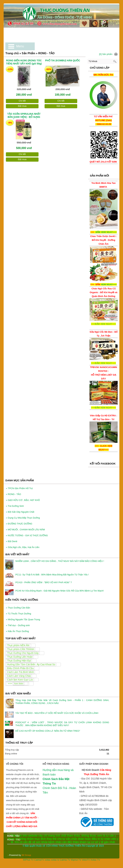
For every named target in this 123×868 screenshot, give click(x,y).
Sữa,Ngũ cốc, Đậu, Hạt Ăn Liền (23, 547)
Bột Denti (11, 541)
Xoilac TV (95, 860)
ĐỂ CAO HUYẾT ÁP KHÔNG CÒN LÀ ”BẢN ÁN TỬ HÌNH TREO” (48, 731)
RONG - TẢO (13, 494)
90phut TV (76, 860)
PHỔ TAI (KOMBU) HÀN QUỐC (63, 60)
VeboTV (86, 860)
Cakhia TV (65, 860)
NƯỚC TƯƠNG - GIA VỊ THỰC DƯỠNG (27, 535)
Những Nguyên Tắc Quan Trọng (23, 619)
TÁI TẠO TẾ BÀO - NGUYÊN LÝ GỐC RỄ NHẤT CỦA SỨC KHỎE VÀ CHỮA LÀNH (57, 713)
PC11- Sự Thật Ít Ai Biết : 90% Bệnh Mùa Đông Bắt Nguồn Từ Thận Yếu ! (52, 575)
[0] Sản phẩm (106, 54)
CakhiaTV (39, 860)
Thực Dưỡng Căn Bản (18, 608)
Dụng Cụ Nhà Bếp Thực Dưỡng (23, 518)
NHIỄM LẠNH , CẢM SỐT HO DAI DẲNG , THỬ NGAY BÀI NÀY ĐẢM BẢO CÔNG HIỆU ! (60, 561)
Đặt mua (22, 106)
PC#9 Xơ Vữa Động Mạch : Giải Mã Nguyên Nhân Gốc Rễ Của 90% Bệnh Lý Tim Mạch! (60, 591)
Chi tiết (22, 101)
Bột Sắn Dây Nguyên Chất (20, 512)
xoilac (48, 860)
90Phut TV (28, 860)
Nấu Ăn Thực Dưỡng (17, 631)
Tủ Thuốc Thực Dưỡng (18, 614)
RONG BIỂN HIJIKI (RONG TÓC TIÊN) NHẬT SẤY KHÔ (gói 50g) (24, 62)
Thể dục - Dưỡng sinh (18, 625)
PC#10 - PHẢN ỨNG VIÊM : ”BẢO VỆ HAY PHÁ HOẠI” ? (44, 582)
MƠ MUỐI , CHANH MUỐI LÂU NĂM (25, 530)
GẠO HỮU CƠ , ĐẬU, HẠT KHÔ (23, 500)
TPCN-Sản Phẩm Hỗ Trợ (19, 488)
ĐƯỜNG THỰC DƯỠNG (19, 524)
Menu (20, 46)
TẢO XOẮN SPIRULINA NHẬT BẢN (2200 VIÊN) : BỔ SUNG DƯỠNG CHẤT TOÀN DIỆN (24, 116)
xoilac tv (55, 860)
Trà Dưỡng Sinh (15, 506)
